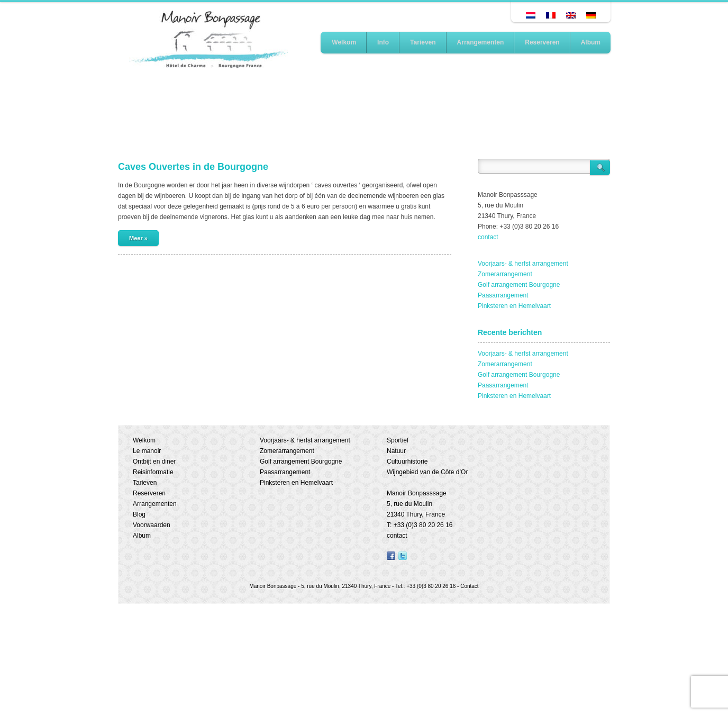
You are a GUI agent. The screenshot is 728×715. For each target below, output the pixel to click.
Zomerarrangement (505, 274)
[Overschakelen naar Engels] (571, 15)
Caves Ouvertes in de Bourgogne (193, 167)
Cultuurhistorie (407, 461)
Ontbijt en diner (154, 461)
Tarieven (423, 42)
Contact (469, 586)
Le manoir (147, 451)
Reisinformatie (153, 472)
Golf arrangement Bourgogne (519, 285)
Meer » (138, 238)
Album (591, 42)
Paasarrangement (503, 295)
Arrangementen (481, 42)
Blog (139, 514)
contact (488, 237)
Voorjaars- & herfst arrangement (523, 264)
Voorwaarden (152, 525)
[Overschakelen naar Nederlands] (531, 15)
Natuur (396, 451)
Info (383, 42)
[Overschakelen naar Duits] (591, 15)
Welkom (344, 42)
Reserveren (542, 42)
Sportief (398, 440)
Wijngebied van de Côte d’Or (427, 472)
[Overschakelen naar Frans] (551, 15)
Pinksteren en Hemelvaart (514, 306)
